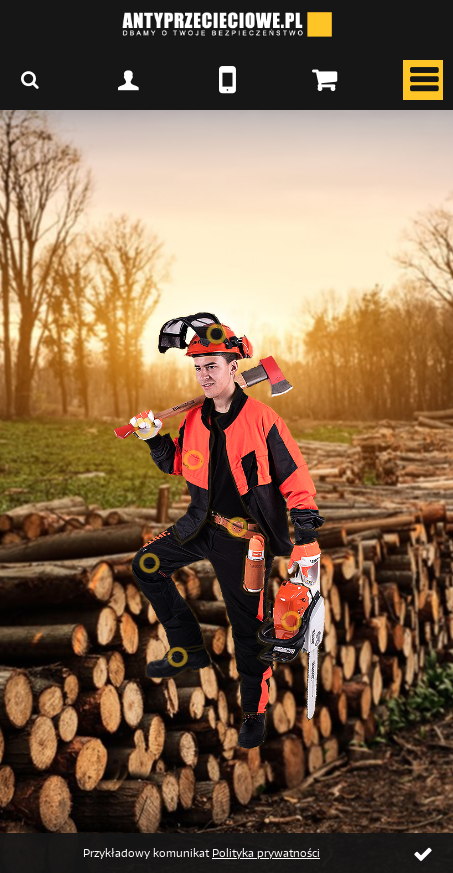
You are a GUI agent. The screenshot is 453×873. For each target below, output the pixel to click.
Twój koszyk (324, 80)
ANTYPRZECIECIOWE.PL (227, 25)
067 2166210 (227, 80)
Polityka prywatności (266, 853)
